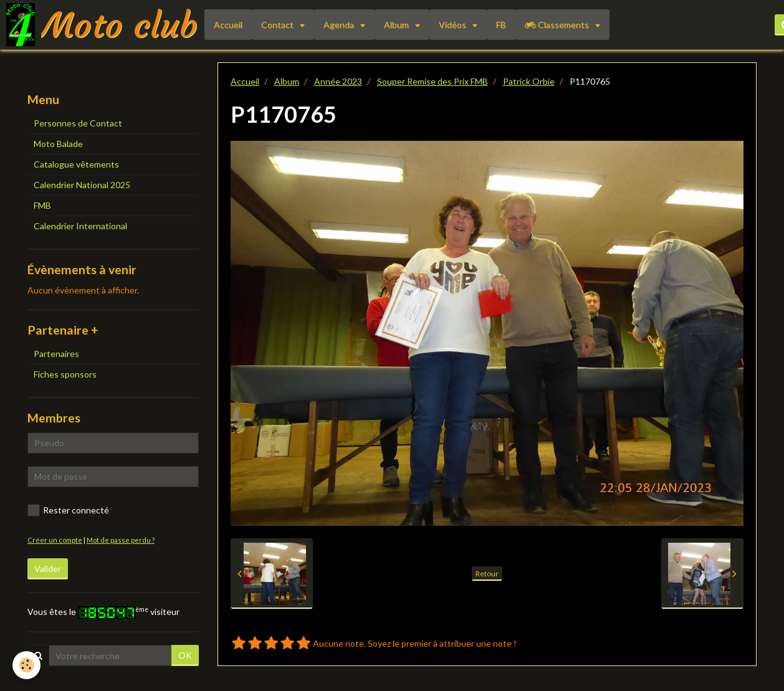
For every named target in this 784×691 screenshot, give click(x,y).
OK (185, 655)
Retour (487, 574)
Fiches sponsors (65, 374)
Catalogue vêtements (76, 164)
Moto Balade (58, 144)
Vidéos (453, 25)
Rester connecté (68, 510)
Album (397, 25)
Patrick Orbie (529, 81)
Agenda (340, 25)
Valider (48, 569)
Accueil (228, 25)
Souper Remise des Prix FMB (433, 81)
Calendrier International (80, 226)
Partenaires (56, 354)
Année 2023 (338, 81)
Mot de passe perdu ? (121, 540)
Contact (278, 25)
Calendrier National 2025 (82, 185)
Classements (558, 25)
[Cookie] (26, 665)
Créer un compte (55, 540)
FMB (42, 205)
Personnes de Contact (78, 123)
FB (501, 25)
